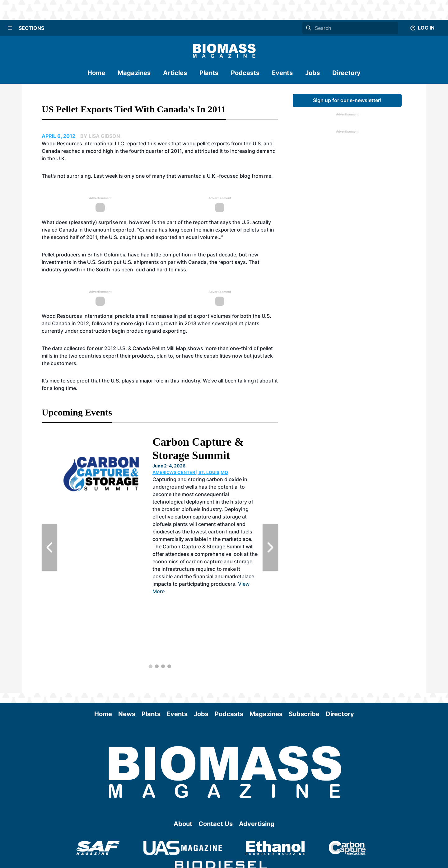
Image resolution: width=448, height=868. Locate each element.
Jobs (313, 73)
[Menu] (10, 28)
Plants (209, 73)
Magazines (134, 73)
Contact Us (216, 824)
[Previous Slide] (49, 547)
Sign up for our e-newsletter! (347, 100)
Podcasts (245, 73)
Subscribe (304, 714)
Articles (175, 73)
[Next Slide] (270, 547)
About (183, 824)
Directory (346, 73)
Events (282, 73)
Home (96, 73)
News (127, 714)
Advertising (257, 824)
